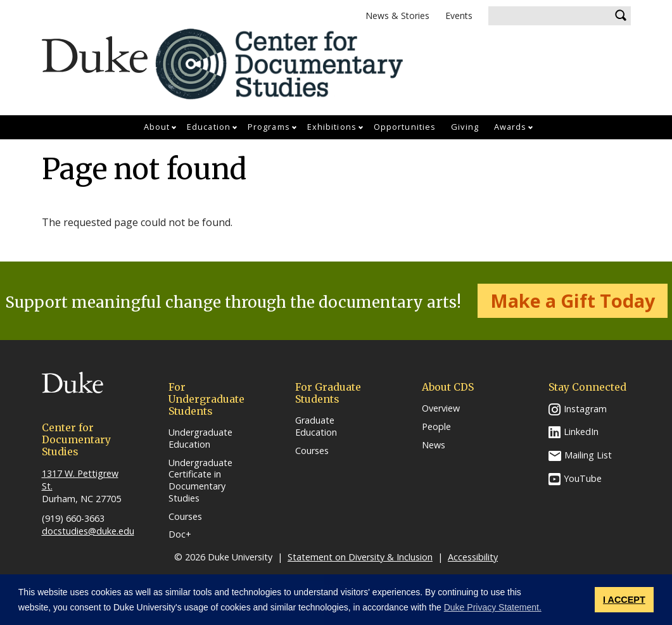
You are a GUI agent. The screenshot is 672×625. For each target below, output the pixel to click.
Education (209, 127)
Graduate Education (316, 426)
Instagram (585, 409)
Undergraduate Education (200, 439)
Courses (185, 517)
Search (621, 16)
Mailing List (588, 455)
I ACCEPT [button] (624, 600)
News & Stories (397, 16)
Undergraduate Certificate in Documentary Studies (200, 481)
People (436, 427)
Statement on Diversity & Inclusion (360, 557)
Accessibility (473, 557)
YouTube (583, 478)
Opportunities (405, 127)
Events (459, 16)
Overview (441, 408)
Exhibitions (332, 127)
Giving (465, 127)
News (434, 445)
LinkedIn (581, 432)
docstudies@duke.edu (88, 531)
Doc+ (180, 534)
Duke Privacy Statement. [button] (493, 607)
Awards (510, 127)
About (157, 127)
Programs (269, 127)
